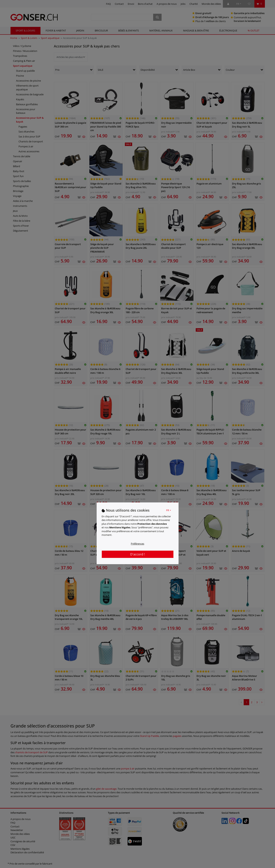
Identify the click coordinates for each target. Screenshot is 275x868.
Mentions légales (120, 527)
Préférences (137, 544)
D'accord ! (137, 554)
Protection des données (152, 524)
